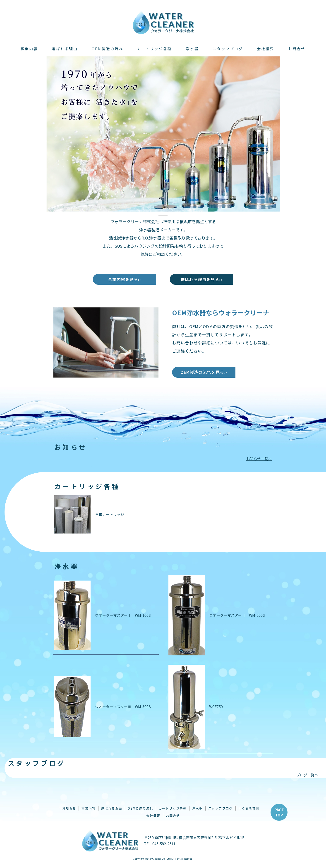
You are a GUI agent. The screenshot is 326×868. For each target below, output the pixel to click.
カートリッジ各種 (155, 49)
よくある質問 (249, 808)
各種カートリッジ (89, 514)
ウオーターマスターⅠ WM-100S (103, 615)
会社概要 (266, 49)
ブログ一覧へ (307, 775)
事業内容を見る (123, 279)
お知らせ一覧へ (259, 459)
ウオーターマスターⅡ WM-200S (217, 615)
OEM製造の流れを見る (202, 372)
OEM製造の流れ (108, 49)
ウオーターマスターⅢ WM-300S (103, 707)
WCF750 (196, 707)
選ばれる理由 (65, 49)
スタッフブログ (228, 49)
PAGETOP (279, 812)
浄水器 (192, 49)
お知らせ (69, 808)
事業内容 (29, 49)
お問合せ (297, 49)
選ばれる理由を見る (200, 279)
